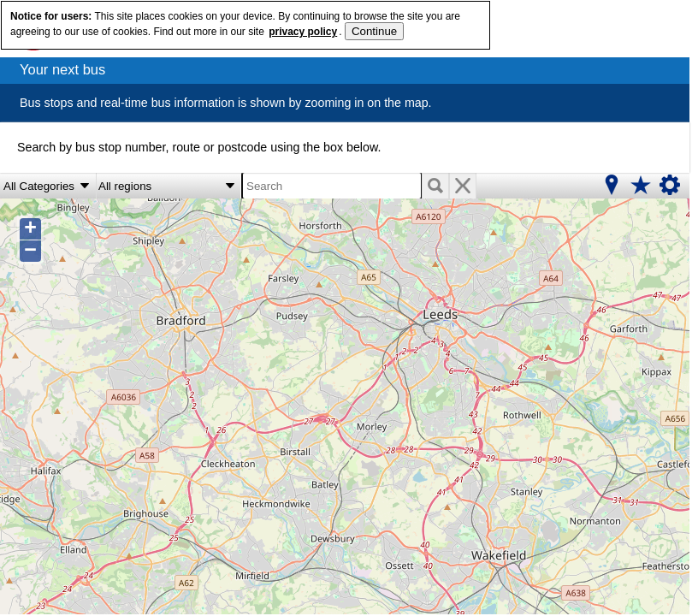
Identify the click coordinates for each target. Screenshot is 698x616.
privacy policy (303, 32)
